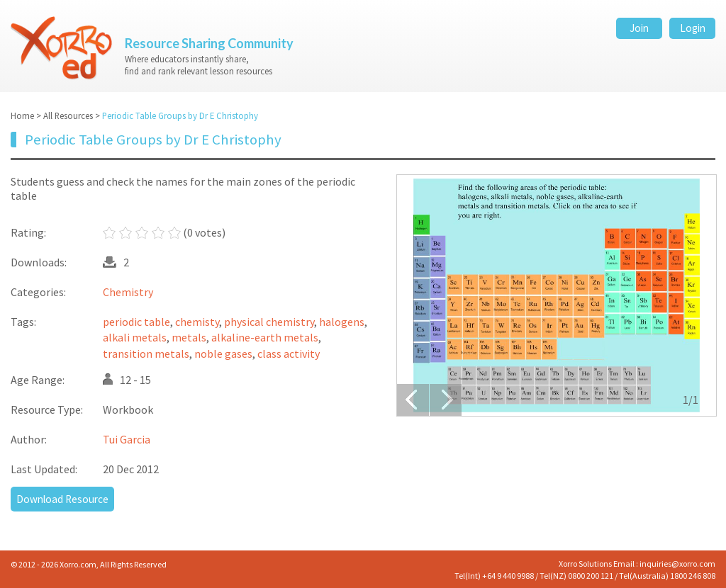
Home (22, 115)
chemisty (197, 322)
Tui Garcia (127, 439)
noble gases (223, 354)
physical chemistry (269, 322)
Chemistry (128, 292)
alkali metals (135, 338)
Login (693, 28)
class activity (289, 354)
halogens (342, 322)
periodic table (136, 322)
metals (189, 338)
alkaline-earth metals (265, 338)
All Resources (68, 115)
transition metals (146, 354)
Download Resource (62, 499)
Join (639, 28)
